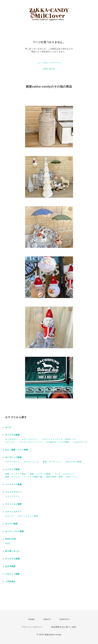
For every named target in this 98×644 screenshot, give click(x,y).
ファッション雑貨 (13, 504)
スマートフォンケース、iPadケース (59, 439)
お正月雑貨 (10, 566)
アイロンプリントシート (31, 442)
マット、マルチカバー (65, 474)
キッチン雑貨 (11, 524)
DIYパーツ (72, 477)
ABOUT (47, 619)
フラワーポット (12, 462)
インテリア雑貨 (12, 469)
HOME (31, 619)
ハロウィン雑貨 (12, 574)
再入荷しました (12, 551)
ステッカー (10, 442)
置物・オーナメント (52, 462)
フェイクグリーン (13, 492)
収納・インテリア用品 (16, 474)
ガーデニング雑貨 (13, 457)
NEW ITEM (11, 539)
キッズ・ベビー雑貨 (14, 531)
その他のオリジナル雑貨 (58, 442)
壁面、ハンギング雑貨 (40, 474)
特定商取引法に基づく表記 (64, 627)
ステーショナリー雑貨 (28, 516)
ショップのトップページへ (49, 63)
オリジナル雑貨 (12, 435)
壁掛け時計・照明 (55, 477)
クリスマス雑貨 (12, 559)
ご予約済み (10, 582)
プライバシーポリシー (32, 627)
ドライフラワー (12, 496)
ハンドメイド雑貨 (13, 484)
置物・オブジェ (12, 477)
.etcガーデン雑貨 (73, 462)
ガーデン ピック (31, 462)
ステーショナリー (13, 512)
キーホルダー (11, 439)
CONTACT (65, 619)
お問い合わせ (49, 69)
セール (8, 427)
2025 (8, 543)
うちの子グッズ (80, 442)
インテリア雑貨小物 (33, 477)
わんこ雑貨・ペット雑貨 (17, 450)
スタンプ (9, 516)
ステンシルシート (30, 439)
